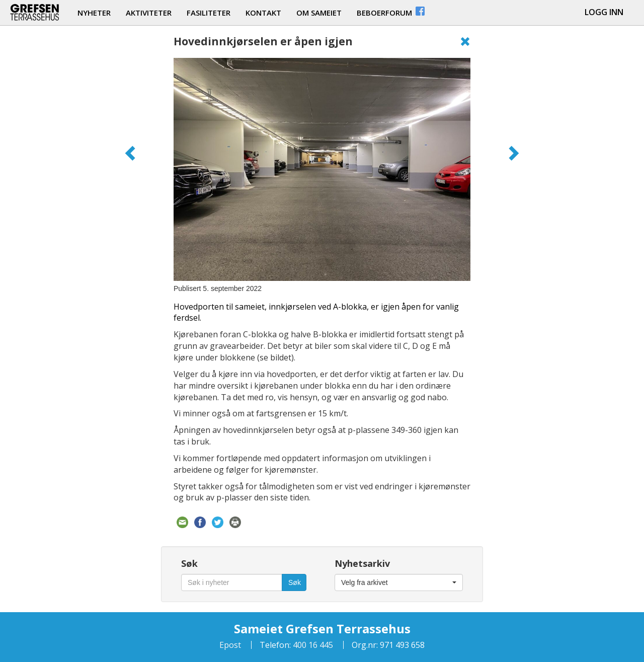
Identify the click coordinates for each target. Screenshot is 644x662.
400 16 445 (312, 645)
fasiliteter (209, 13)
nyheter (94, 13)
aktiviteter (149, 13)
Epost (230, 645)
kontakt (263, 13)
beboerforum (391, 11)
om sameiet (319, 13)
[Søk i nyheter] (232, 582)
